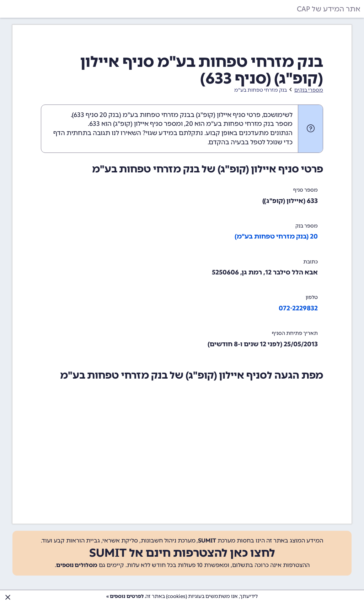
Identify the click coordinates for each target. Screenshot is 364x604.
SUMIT (207, 541)
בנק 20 (109, 115)
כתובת (311, 262)
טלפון (312, 297)
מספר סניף (306, 190)
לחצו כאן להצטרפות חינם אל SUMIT (182, 553)
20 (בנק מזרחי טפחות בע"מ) (276, 236)
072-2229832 (298, 308)
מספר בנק (307, 226)
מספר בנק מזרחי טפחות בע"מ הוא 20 (239, 124)
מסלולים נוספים (77, 565)
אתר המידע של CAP (329, 9)
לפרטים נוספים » (125, 596)
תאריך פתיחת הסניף (295, 333)
